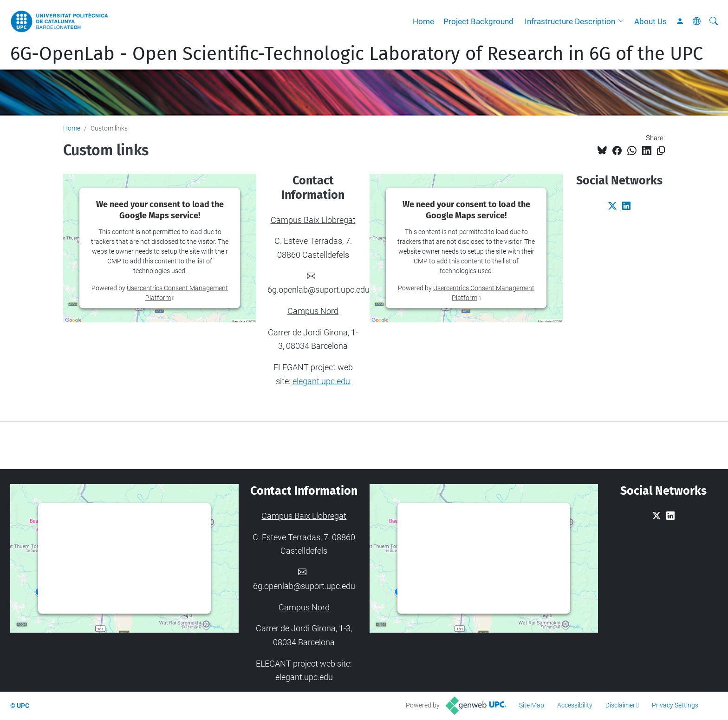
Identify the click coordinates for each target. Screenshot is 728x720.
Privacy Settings (675, 705)
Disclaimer (620, 705)
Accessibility (575, 705)
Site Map (532, 705)
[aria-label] (714, 21)
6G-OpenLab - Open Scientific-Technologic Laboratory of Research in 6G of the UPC (357, 54)
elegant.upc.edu (321, 381)
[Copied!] (661, 151)
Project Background (478, 21)
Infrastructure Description (570, 21)
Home (423, 21)
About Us (650, 21)
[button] (623, 21)
